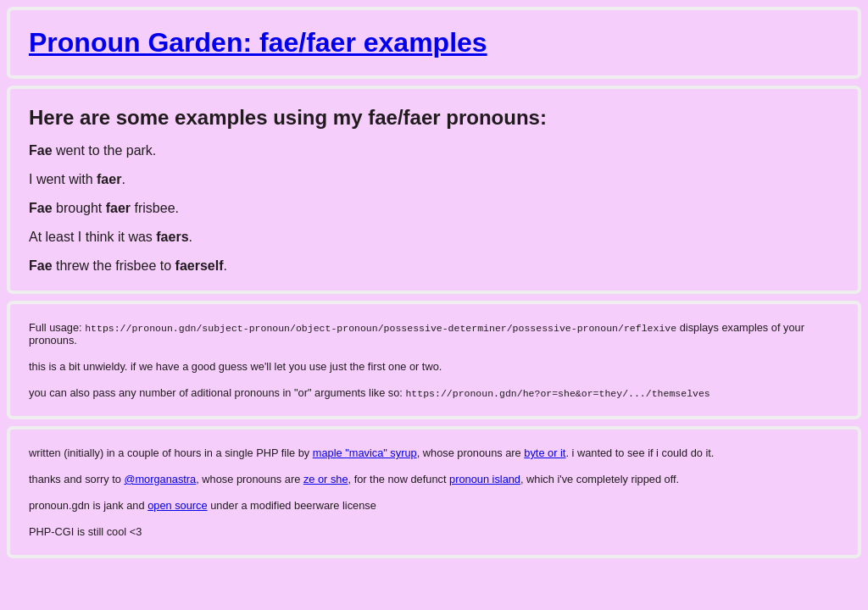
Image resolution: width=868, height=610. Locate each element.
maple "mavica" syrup (365, 453)
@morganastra (160, 479)
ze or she (326, 479)
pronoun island (485, 479)
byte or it (545, 453)
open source (177, 505)
